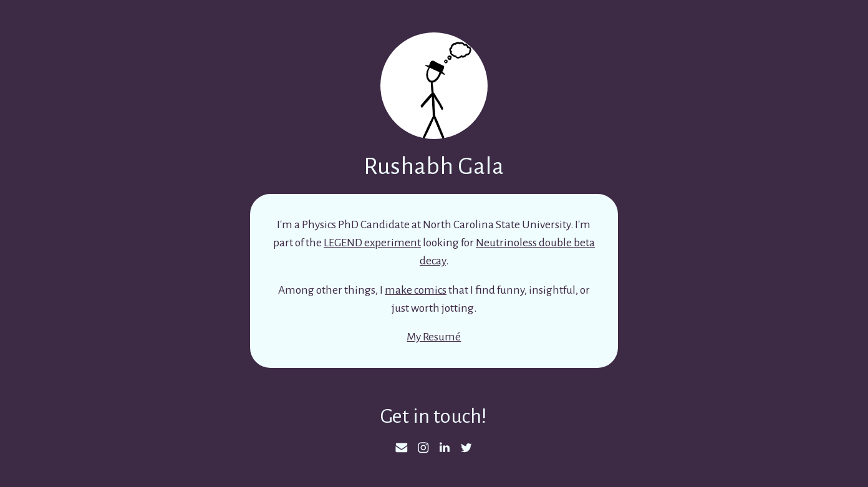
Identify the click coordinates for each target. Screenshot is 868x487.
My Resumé (434, 337)
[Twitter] (466, 448)
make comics (416, 290)
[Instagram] (423, 448)
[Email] (402, 448)
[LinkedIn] (445, 448)
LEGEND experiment (372, 243)
